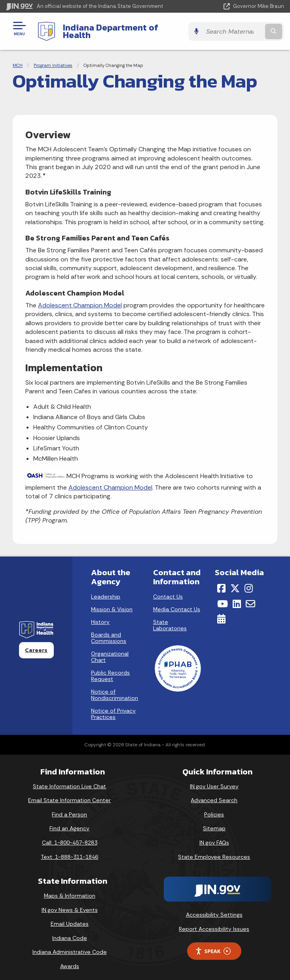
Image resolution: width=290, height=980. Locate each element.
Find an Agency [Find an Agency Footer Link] (69, 822)
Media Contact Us (177, 603)
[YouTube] (223, 597)
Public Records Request (110, 670)
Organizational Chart (110, 651)
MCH (18, 59)
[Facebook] (221, 582)
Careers (36, 644)
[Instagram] (249, 582)
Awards (70, 960)
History (100, 616)
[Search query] (244, 28)
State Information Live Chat (69, 780)
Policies (214, 808)
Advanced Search (214, 794)
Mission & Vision (112, 603)
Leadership (106, 591)
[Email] (250, 597)
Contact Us (168, 591)
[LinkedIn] (237, 597)
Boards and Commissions (109, 632)
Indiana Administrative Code (70, 946)
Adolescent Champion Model (80, 299)
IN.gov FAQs (214, 837)
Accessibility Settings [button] (214, 909)
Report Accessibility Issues (214, 923)
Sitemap (214, 822)
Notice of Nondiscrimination (115, 689)
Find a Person (69, 808)
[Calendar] (221, 613)
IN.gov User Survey (214, 780)
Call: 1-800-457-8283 (70, 837)
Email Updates (70, 918)
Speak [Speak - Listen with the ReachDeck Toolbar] (213, 945)
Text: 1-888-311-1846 (69, 850)
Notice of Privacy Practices (113, 708)
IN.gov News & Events (70, 904)
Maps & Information (70, 890)
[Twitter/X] (235, 582)
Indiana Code (70, 932)
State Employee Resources (214, 850)
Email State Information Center (69, 794)
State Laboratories (170, 619)
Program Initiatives (53, 59)
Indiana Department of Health (125, 28)
